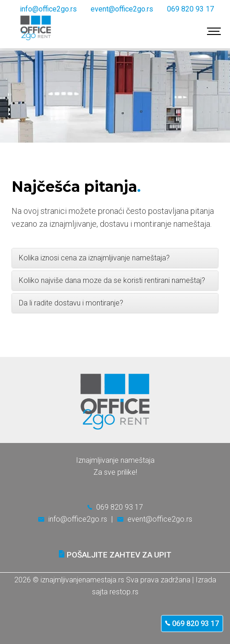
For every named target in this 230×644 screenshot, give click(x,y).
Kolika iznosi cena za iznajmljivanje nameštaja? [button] (94, 258)
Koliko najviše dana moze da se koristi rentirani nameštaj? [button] (112, 280)
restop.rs (124, 592)
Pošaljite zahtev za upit (115, 555)
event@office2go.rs (122, 9)
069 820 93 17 (192, 624)
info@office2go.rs (48, 9)
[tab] (115, 258)
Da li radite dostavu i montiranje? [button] (71, 303)
